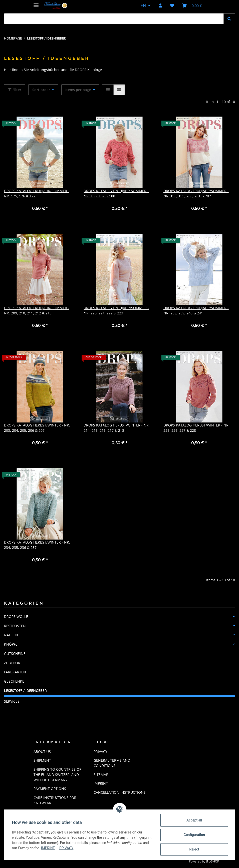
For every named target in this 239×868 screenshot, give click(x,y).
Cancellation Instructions (120, 792)
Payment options (50, 789)
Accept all (194, 820)
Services (12, 701)
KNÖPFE (11, 644)
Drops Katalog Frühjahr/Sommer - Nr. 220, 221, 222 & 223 (116, 310)
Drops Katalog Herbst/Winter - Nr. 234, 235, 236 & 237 (37, 545)
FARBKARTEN (15, 672)
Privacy (94, 848)
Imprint (76, 848)
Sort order (41, 90)
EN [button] (143, 6)
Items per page (78, 90)
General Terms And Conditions (112, 763)
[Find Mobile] (114, 19)
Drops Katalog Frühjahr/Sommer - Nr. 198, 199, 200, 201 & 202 (196, 193)
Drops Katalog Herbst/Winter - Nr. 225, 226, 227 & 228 (196, 428)
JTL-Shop (212, 861)
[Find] (229, 19)
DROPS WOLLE (16, 616)
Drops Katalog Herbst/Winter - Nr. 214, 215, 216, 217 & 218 (117, 428)
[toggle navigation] (36, 3)
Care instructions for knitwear (55, 800)
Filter (15, 90)
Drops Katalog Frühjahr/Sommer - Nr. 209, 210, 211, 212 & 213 (37, 310)
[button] (160, 6)
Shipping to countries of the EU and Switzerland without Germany (57, 775)
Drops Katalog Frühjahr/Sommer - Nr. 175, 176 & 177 (37, 193)
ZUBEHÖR (12, 663)
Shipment (42, 760)
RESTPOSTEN (15, 626)
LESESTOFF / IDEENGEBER (25, 691)
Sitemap (101, 775)
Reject (194, 849)
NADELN (11, 635)
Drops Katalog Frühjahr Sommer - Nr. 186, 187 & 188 (116, 193)
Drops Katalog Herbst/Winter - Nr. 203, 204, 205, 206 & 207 (37, 428)
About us (42, 752)
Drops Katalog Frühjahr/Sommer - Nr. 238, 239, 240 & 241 (196, 310)
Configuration (194, 835)
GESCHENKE (14, 681)
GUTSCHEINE (15, 654)
